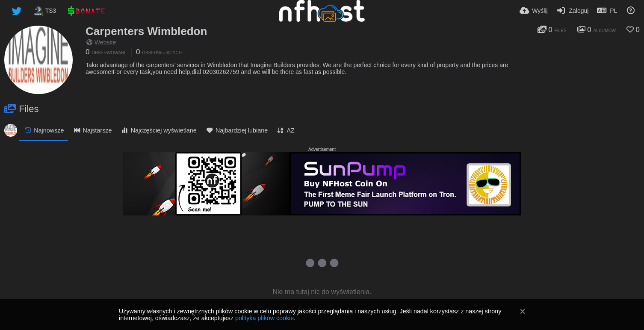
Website (101, 42)
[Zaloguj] (573, 11)
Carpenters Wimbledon (146, 31)
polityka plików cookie (264, 318)
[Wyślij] (534, 11)
